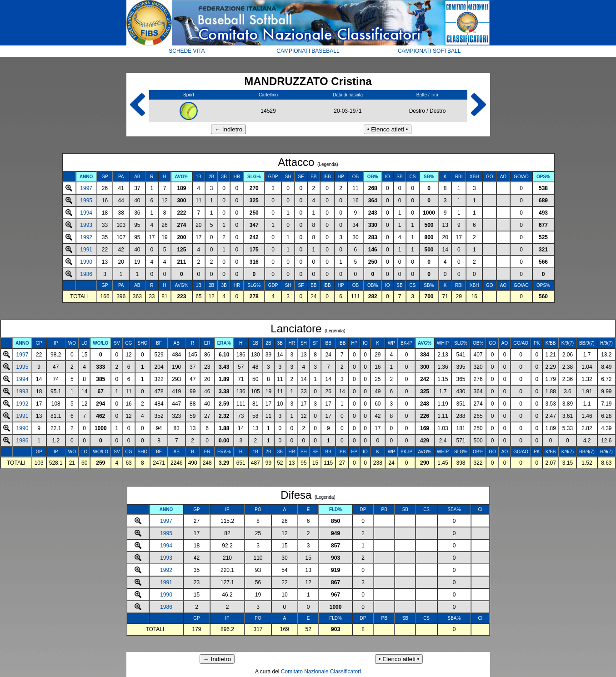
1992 (86, 237)
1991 (86, 250)
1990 (86, 262)
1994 (86, 213)
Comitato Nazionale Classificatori (321, 672)
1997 (86, 188)
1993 (86, 225)
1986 (86, 274)
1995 (86, 201)
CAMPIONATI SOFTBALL (429, 51)
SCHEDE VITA (187, 51)
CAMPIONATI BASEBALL (308, 51)
